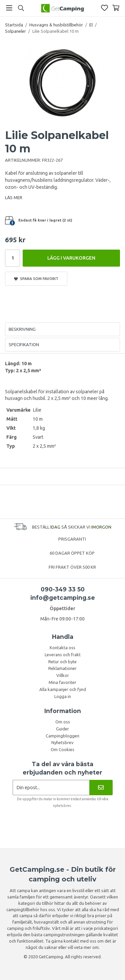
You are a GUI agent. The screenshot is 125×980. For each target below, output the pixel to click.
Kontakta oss (62, 648)
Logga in (63, 696)
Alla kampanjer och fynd (63, 689)
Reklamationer (62, 668)
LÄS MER (14, 197)
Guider (62, 729)
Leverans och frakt (63, 655)
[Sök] (21, 8)
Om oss (63, 722)
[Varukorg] (116, 8)
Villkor (63, 675)
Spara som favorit (36, 279)
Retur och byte (62, 662)
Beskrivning (22, 329)
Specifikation (24, 344)
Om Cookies (62, 749)
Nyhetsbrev (62, 742)
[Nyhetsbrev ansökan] (51, 787)
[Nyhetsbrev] (101, 787)
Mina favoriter (62, 682)
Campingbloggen (62, 736)
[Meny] (9, 8)
